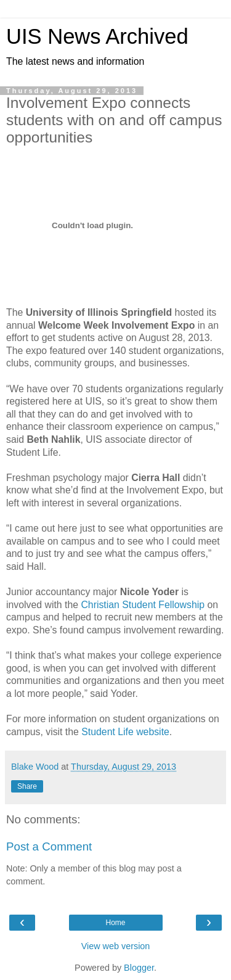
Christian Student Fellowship (143, 605)
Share (27, 786)
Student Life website (125, 732)
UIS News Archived (97, 36)
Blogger (139, 968)
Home (115, 923)
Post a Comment (49, 846)
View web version (116, 946)
